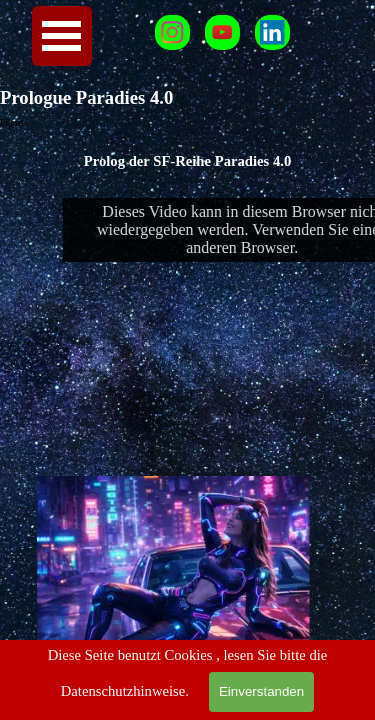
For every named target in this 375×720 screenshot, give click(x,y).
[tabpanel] (187, 161)
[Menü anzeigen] (62, 36)
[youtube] (222, 32)
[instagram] (172, 32)
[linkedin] (272, 32)
